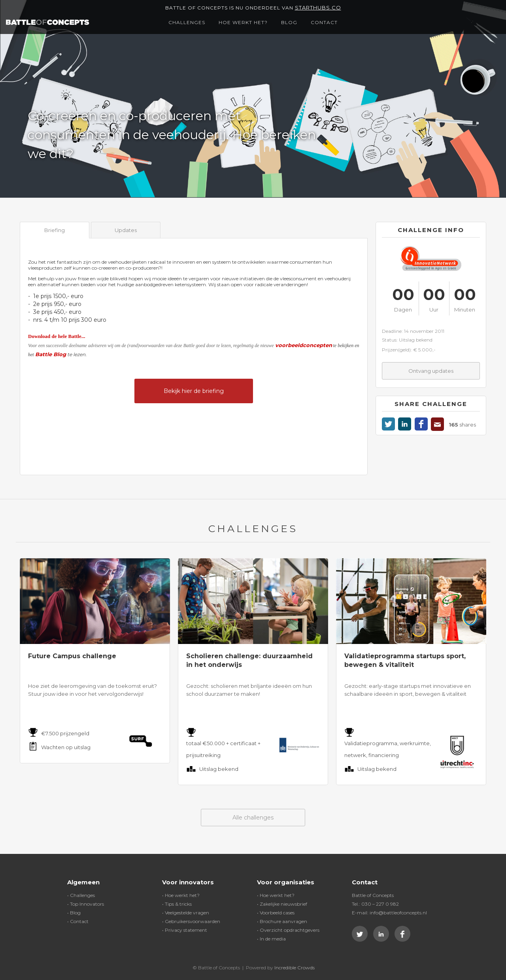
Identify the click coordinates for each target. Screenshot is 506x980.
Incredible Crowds (295, 968)
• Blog (74, 913)
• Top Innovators (86, 904)
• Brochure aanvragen (282, 921)
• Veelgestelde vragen (186, 913)
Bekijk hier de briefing (194, 391)
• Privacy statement (185, 930)
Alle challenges (253, 818)
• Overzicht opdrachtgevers (288, 930)
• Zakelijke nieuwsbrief (282, 904)
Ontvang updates (431, 371)
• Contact (78, 921)
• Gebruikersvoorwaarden (191, 921)
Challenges (187, 22)
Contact (324, 22)
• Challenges (81, 895)
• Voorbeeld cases (276, 913)
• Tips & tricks (177, 904)
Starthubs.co (318, 8)
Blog (289, 22)
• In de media (271, 939)
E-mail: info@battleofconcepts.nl (389, 913)
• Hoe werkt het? (181, 895)
